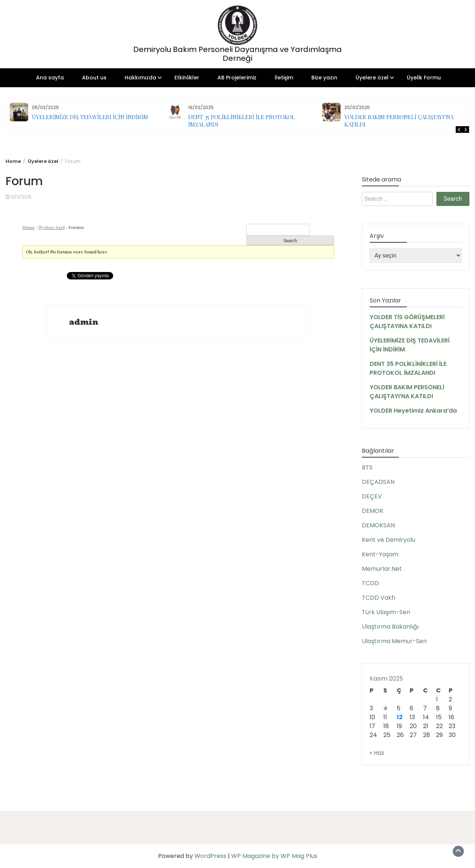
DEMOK (373, 511)
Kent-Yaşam (380, 554)
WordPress (210, 856)
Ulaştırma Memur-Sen (394, 641)
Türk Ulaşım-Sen (386, 612)
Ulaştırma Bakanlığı (390, 627)
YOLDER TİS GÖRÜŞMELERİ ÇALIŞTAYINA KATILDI (407, 322)
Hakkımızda (140, 78)
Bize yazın (324, 78)
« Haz (377, 753)
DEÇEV (372, 496)
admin (83, 322)
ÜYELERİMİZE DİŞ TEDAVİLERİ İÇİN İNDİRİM (90, 117)
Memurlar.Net (382, 569)
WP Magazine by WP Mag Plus (274, 856)
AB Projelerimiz (237, 78)
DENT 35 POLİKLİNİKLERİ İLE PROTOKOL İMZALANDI (408, 368)
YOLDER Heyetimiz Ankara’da (413, 411)
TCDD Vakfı (379, 598)
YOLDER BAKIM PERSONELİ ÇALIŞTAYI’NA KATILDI (407, 392)
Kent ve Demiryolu (389, 540)
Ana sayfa (50, 78)
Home (29, 227)
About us (94, 78)
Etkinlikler (187, 78)
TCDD (370, 583)
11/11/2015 (21, 197)
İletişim (284, 78)
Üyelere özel (372, 78)
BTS (367, 467)
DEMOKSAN (378, 525)
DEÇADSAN (378, 482)
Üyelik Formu (424, 78)
